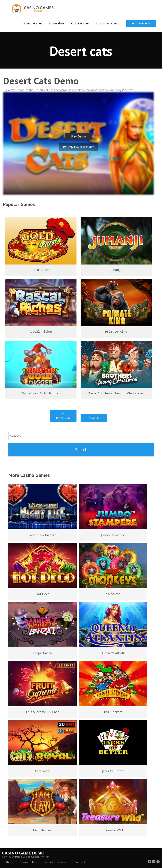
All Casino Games (107, 23)
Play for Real (141, 23)
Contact (80, 862)
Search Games (33, 23)
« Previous (63, 416)
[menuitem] (33, 23)
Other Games (80, 23)
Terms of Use (29, 862)
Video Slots (57, 23)
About (9, 862)
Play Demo (79, 136)
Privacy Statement (56, 862)
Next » (94, 418)
